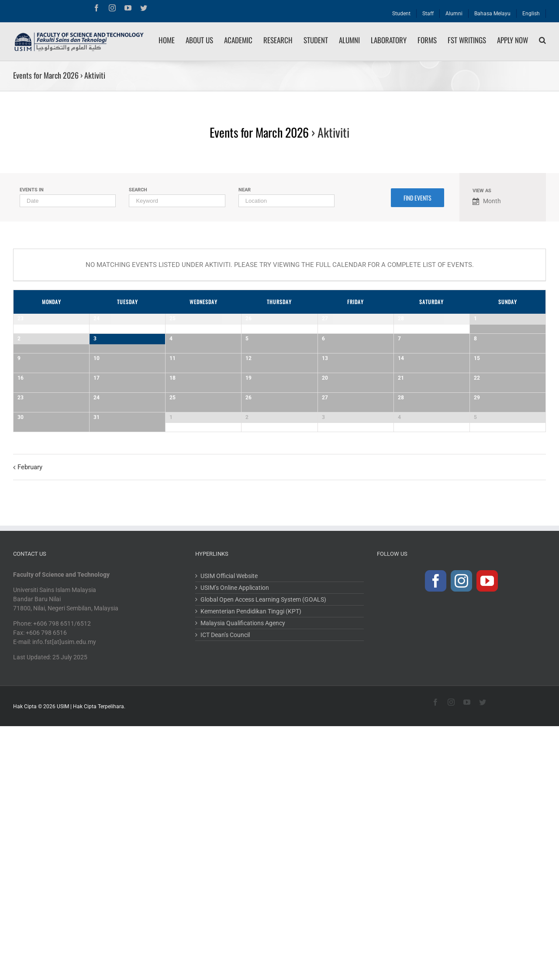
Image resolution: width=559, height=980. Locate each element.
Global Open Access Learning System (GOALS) (263, 862)
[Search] (542, 40)
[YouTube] (487, 843)
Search (138, 190)
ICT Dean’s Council (225, 897)
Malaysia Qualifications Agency (243, 885)
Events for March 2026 (46, 75)
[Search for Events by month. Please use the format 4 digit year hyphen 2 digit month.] (68, 201)
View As (482, 191)
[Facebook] (436, 843)
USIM (63, 969)
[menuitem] (402, 11)
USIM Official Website (229, 838)
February (30, 729)
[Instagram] (461, 843)
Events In (32, 190)
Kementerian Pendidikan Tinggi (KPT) (251, 873)
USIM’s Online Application (235, 850)
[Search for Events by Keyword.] (177, 201)
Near (245, 190)
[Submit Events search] (418, 198)
